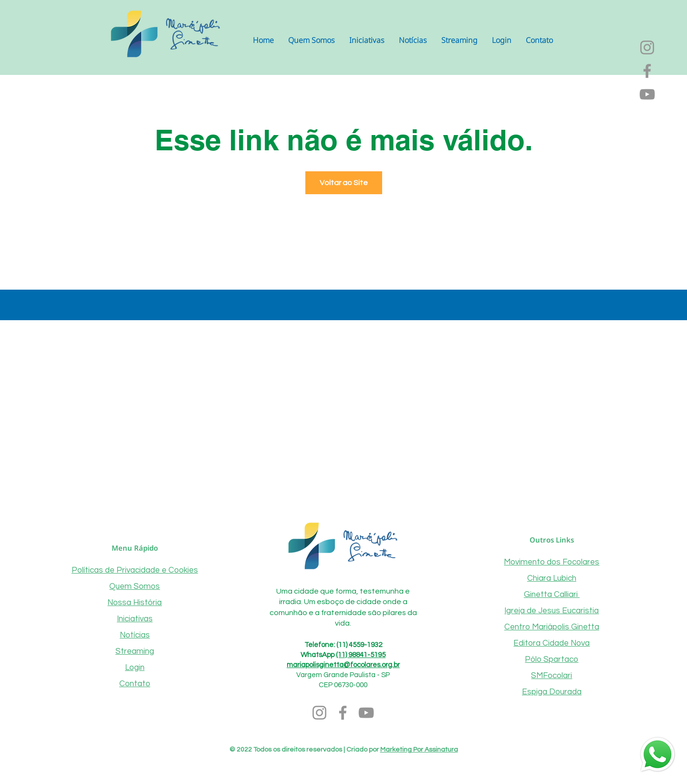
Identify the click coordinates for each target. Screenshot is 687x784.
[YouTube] (647, 94)
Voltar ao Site (344, 183)
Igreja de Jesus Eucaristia (552, 611)
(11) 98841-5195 (361, 655)
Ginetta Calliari (552, 595)
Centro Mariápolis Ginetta (552, 627)
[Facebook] (647, 71)
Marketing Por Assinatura (419, 750)
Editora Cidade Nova (552, 643)
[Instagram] (647, 47)
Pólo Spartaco (552, 659)
